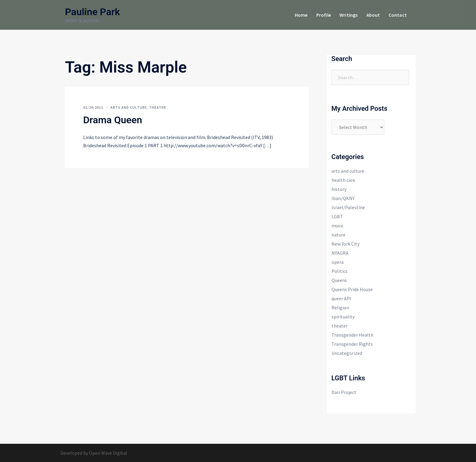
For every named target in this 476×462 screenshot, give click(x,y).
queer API (341, 298)
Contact (398, 15)
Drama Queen (113, 120)
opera (338, 262)
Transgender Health (352, 335)
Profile (324, 15)
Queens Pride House (352, 289)
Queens (339, 280)
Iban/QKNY (343, 198)
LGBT (337, 216)
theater (158, 107)
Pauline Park (92, 12)
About (373, 15)
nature (338, 235)
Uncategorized (347, 353)
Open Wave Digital (108, 453)
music (338, 226)
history (339, 189)
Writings (349, 15)
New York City (345, 244)
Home (301, 15)
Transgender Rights (352, 344)
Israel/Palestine (348, 207)
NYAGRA (340, 253)
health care (343, 180)
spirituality (343, 317)
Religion (340, 307)
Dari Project (344, 392)
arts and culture (129, 107)
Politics (340, 271)
